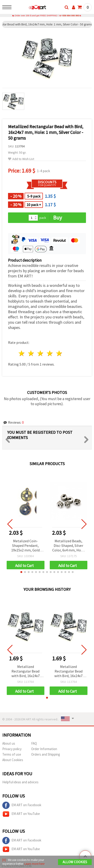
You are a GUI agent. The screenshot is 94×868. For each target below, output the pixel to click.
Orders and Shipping (46, 754)
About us (9, 743)
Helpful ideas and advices (20, 782)
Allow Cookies (75, 862)
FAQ (34, 743)
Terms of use (12, 754)
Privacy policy (12, 749)
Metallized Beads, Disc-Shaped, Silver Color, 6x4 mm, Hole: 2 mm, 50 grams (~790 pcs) (68, 546)
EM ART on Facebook (22, 805)
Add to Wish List (21, 159)
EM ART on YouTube (21, 814)
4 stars (50, 353)
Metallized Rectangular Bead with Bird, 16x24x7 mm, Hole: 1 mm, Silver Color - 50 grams (26, 671)
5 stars (59, 353)
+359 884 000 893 (70, 15)
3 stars (41, 353)
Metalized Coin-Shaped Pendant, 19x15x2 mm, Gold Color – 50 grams (25, 546)
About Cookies (13, 760)
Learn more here (34, 864)
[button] (21, 572)
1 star (22, 353)
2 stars (31, 353)
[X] (4, 860)
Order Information (44, 749)
